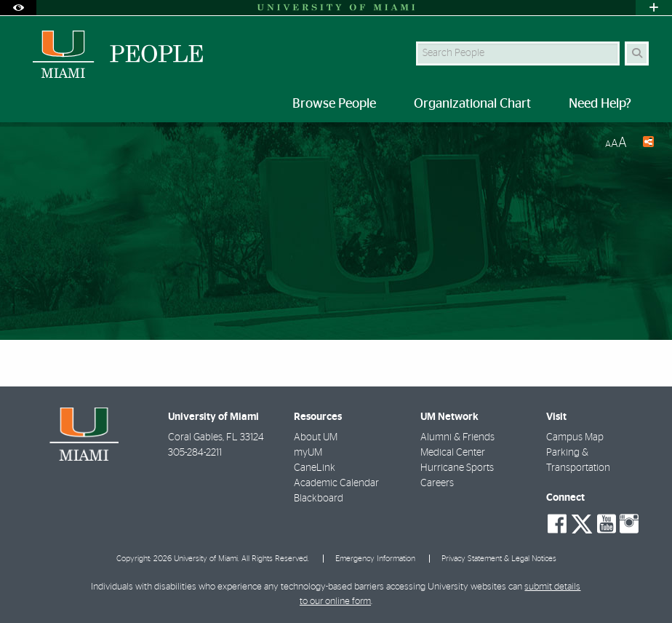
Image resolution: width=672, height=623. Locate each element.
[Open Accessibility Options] (18, 8)
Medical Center (453, 453)
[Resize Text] (616, 143)
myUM (308, 453)
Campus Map (575, 437)
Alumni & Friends (457, 437)
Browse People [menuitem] (334, 104)
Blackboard (319, 499)
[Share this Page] (646, 144)
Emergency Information (375, 559)
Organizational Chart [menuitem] (472, 104)
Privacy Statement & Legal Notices (499, 559)
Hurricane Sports (457, 468)
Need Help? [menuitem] (600, 104)
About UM (316, 437)
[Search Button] (637, 53)
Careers (437, 483)
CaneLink (315, 468)
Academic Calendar (336, 483)
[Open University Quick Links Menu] (654, 8)
